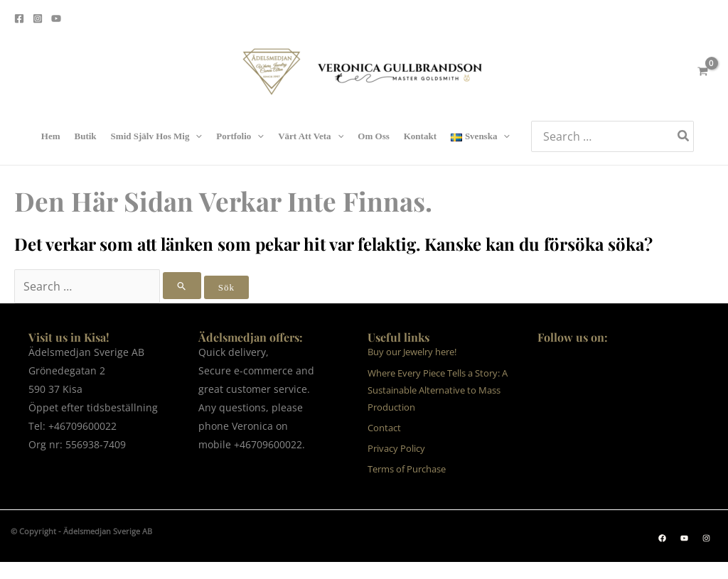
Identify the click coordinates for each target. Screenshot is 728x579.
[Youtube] (56, 18)
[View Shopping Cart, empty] (702, 71)
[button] (662, 538)
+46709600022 (82, 426)
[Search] (684, 136)
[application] (196, 136)
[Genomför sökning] (182, 286)
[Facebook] (19, 18)
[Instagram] (38, 18)
